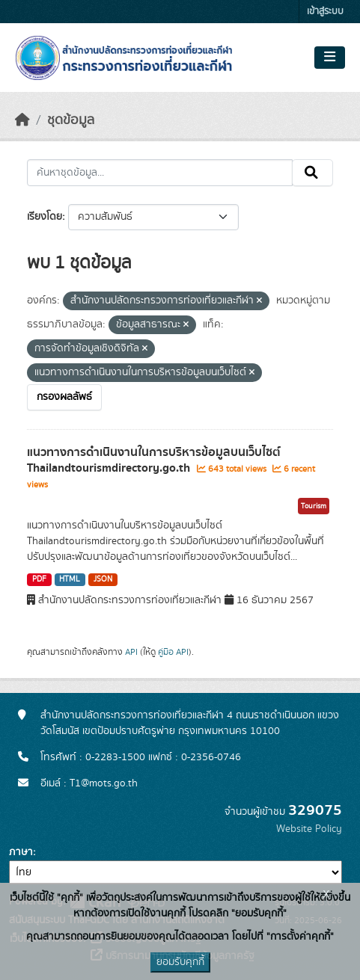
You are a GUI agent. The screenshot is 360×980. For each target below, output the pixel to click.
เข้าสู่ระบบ (325, 12)
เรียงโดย (45, 217)
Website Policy (309, 829)
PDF (39, 579)
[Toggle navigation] (330, 58)
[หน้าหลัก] (22, 120)
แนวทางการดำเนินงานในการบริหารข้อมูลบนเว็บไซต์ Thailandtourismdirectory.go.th (154, 460)
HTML (70, 579)
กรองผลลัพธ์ (64, 397)
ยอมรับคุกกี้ (180, 962)
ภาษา (21, 852)
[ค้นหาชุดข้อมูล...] (160, 173)
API (131, 652)
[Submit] (312, 173)
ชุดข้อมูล (71, 120)
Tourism (314, 506)
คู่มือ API (173, 652)
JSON (103, 579)
